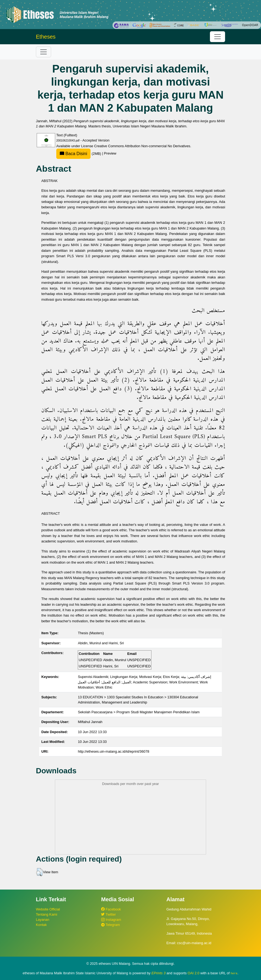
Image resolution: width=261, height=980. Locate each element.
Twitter (108, 914)
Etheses (46, 37)
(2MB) (79, 154)
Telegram (111, 925)
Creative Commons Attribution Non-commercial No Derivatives (142, 146)
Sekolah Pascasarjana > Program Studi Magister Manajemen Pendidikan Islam (139, 712)
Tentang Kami (46, 914)
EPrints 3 (159, 973)
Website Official (48, 909)
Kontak (41, 925)
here (234, 973)
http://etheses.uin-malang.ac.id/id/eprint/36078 (114, 751)
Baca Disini (73, 154)
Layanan (43, 920)
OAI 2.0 (193, 973)
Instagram (111, 920)
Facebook (111, 909)
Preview (110, 154)
